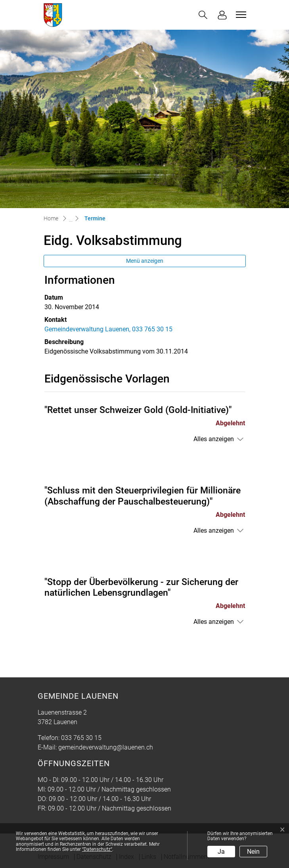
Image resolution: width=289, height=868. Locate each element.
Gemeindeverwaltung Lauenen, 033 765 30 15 (108, 329)
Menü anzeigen (145, 261)
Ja (221, 852)
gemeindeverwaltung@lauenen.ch (106, 747)
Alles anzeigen (214, 439)
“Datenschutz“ (97, 849)
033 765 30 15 (81, 738)
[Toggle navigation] (240, 15)
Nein (253, 852)
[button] (203, 15)
